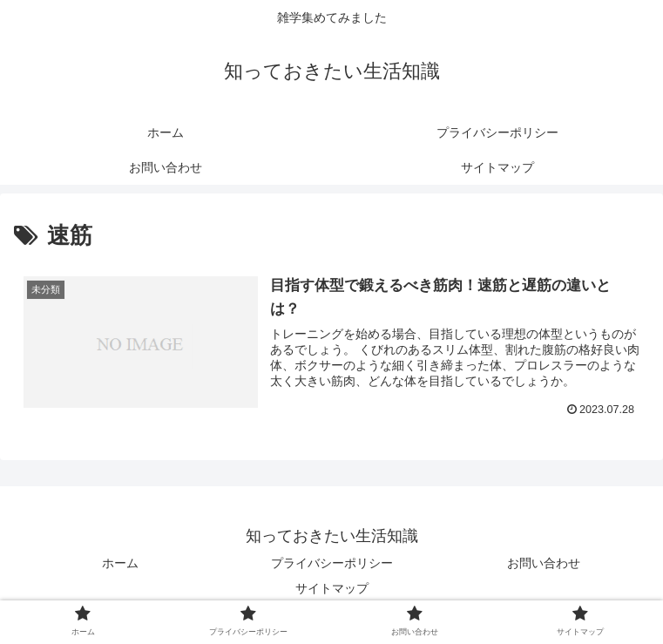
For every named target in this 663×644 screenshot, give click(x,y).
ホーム (120, 563)
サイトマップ (332, 588)
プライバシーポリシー (332, 563)
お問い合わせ (544, 563)
